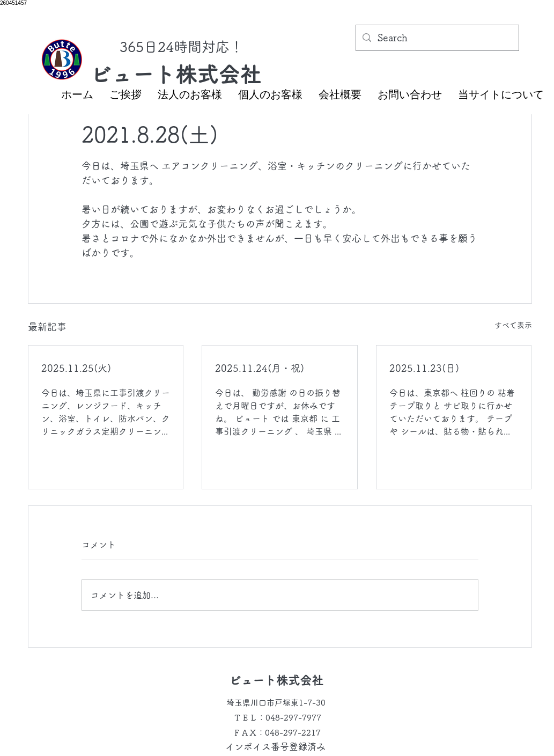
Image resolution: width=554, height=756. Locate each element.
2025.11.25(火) (76, 368)
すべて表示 (513, 325)
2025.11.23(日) (424, 368)
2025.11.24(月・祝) (260, 368)
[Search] (437, 38)
